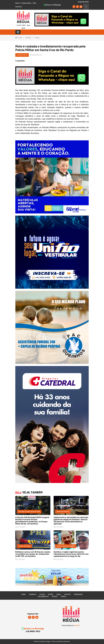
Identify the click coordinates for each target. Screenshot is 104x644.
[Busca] (86, 7)
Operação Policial (63, 512)
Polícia (37, 38)
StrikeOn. (77, 625)
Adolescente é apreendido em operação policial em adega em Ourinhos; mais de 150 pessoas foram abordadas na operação (71, 520)
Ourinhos (33, 594)
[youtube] (81, 7)
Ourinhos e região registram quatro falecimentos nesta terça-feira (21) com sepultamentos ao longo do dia (71, 554)
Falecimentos (43, 597)
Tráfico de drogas (25, 546)
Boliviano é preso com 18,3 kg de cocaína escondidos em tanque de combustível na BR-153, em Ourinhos (33, 554)
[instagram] (77, 7)
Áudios (55, 597)
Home (17, 3)
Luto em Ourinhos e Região (66, 546)
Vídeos (63, 597)
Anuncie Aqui (26, 3)
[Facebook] (74, 7)
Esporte (67, 594)
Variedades (78, 594)
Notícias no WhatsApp (52, 5)
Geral (59, 594)
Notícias (28, 38)
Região (51, 594)
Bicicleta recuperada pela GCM (29, 512)
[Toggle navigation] (18, 32)
